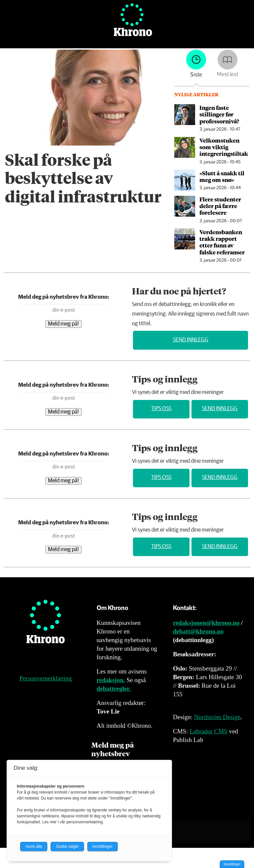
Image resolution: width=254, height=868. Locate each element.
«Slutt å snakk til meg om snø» (222, 176)
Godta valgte (67, 846)
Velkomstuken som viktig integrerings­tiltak (224, 147)
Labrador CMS (209, 731)
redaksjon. (111, 680)
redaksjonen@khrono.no (206, 623)
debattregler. (114, 689)
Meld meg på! (63, 324)
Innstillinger (232, 864)
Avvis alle (34, 846)
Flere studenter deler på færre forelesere (220, 206)
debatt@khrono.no (198, 631)
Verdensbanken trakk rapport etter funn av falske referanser (222, 242)
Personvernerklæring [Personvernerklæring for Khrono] (46, 678)
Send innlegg (191, 340)
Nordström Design (217, 717)
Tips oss (161, 409)
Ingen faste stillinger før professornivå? (219, 114)
